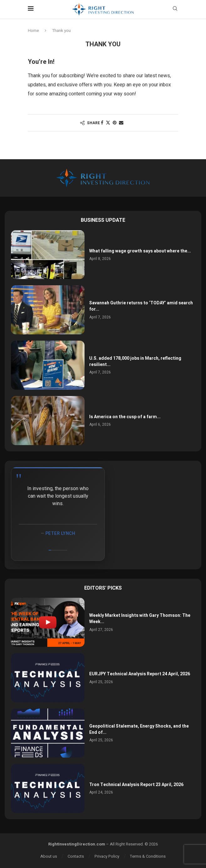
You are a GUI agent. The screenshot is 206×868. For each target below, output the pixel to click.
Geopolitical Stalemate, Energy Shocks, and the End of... (139, 729)
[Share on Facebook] (102, 123)
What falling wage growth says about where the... (140, 251)
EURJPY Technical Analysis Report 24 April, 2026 (140, 674)
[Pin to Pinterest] (115, 123)
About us (49, 856)
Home (33, 30)
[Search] (175, 10)
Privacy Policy (107, 856)
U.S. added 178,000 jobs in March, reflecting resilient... (135, 361)
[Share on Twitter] (108, 123)
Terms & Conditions (148, 856)
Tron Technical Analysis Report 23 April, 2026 (136, 785)
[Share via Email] (121, 123)
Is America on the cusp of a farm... (125, 417)
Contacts (76, 856)
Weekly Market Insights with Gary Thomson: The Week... (140, 619)
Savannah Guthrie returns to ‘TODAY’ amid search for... (141, 306)
